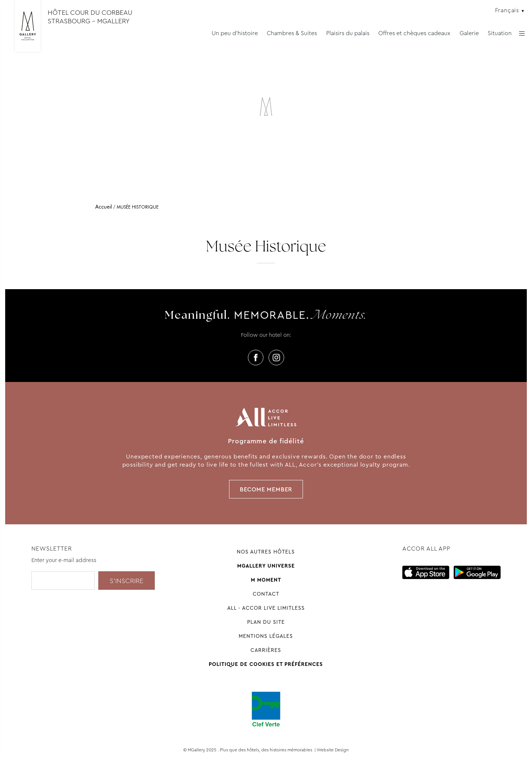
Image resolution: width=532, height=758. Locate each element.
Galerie (469, 33)
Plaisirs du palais (348, 33)
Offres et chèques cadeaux (414, 33)
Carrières (266, 650)
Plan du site (266, 622)
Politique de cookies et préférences (266, 664)
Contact (266, 594)
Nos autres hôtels (266, 552)
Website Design (333, 750)
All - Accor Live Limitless (266, 608)
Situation (500, 33)
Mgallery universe (266, 566)
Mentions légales (266, 636)
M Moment (266, 580)
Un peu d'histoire (235, 33)
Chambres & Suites (292, 33)
